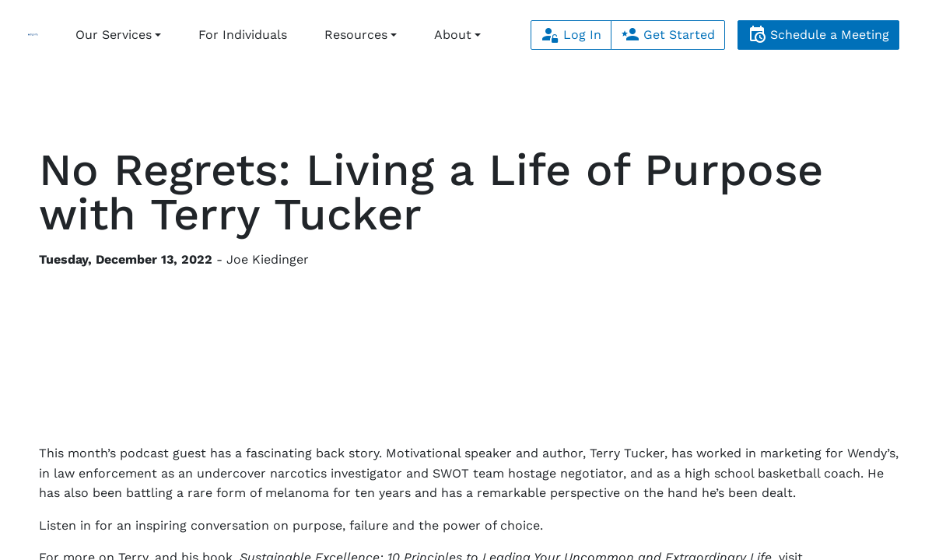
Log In (571, 35)
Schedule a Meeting (818, 35)
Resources (356, 35)
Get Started (668, 35)
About (453, 35)
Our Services (114, 35)
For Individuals (243, 35)
